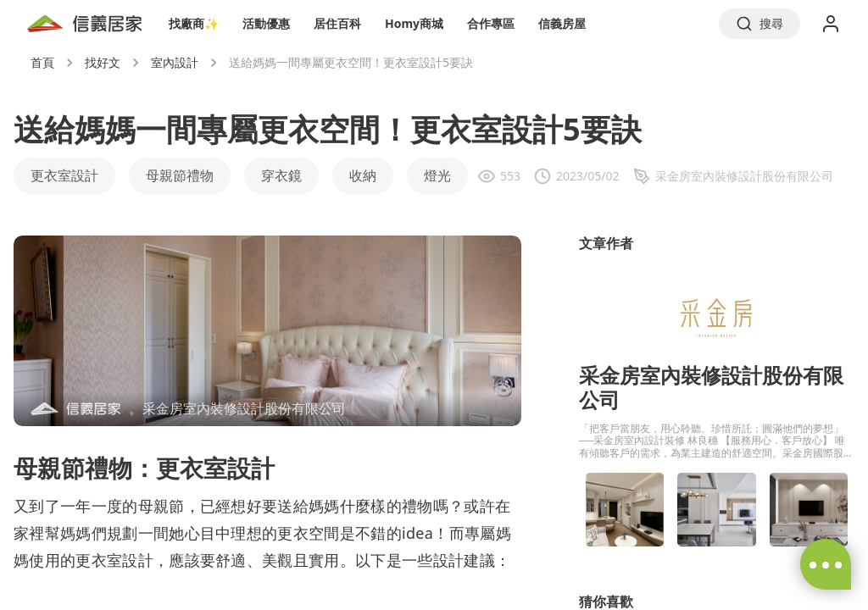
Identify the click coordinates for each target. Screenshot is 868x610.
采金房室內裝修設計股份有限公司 (711, 387)
